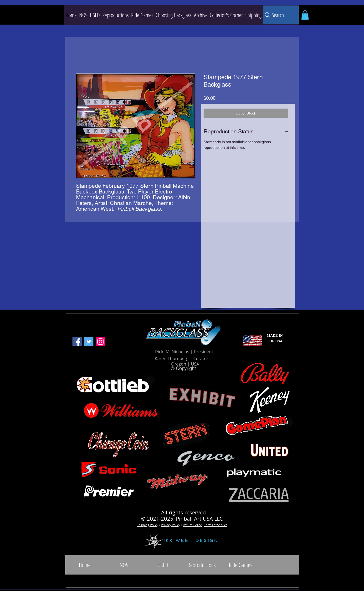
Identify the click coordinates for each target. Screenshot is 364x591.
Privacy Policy (171, 525)
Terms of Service (216, 525)
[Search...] (280, 15)
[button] (115, 15)
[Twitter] (89, 342)
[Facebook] (77, 342)
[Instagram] (100, 342)
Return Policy (192, 525)
